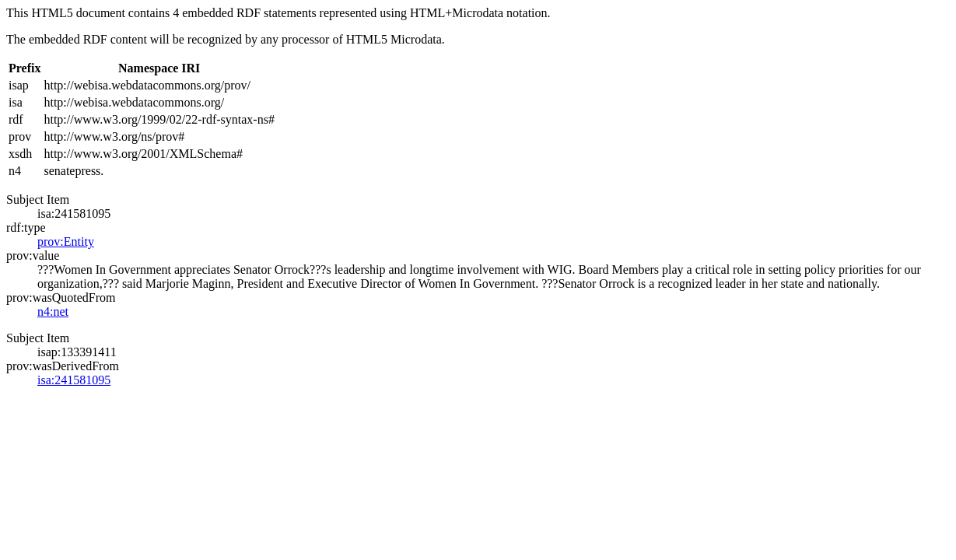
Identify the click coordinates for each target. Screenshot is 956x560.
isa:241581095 (74, 380)
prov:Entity (66, 241)
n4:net (53, 311)
